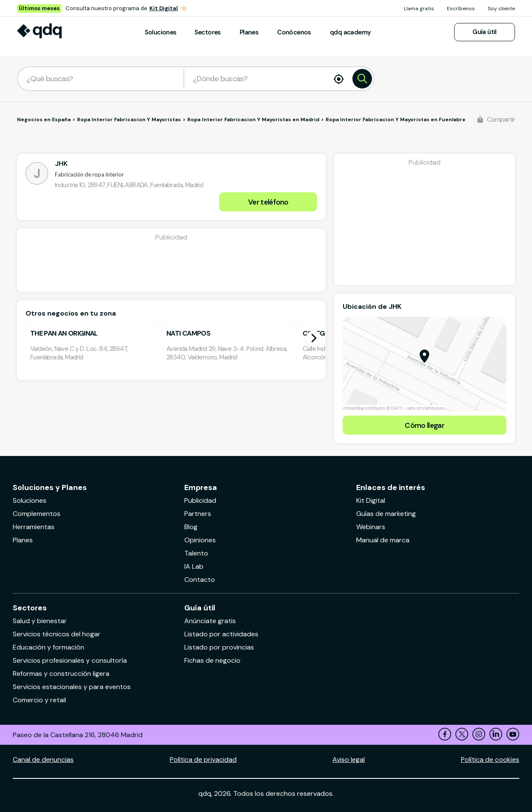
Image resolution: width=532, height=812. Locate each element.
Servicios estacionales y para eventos (72, 687)
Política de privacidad (203, 759)
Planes (249, 32)
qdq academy (350, 32)
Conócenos (294, 32)
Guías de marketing (386, 514)
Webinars (371, 527)
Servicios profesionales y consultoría (70, 660)
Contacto (200, 580)
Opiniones (200, 540)
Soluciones (161, 32)
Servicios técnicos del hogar (57, 634)
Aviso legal (349, 759)
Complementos (37, 514)
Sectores (208, 32)
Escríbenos (461, 9)
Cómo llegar (425, 425)
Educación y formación (49, 647)
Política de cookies (490, 759)
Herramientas (34, 527)
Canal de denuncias (43, 759)
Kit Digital (164, 8)
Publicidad (200, 500)
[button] (314, 338)
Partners (198, 514)
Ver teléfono (268, 202)
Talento (196, 553)
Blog (191, 527)
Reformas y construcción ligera (61, 674)
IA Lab (194, 566)
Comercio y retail (39, 700)
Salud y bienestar (40, 621)
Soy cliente (501, 9)
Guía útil (485, 32)
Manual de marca (383, 540)
